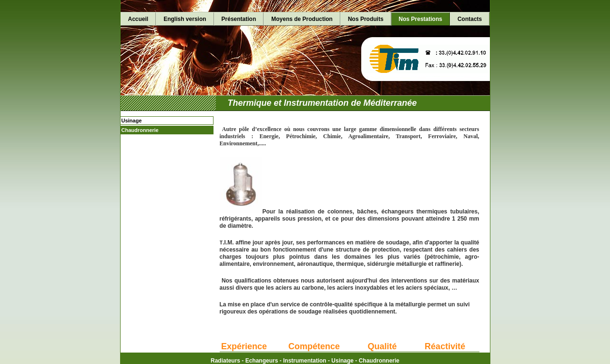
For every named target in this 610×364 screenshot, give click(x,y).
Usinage (132, 121)
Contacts (470, 19)
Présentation (239, 19)
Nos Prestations (421, 19)
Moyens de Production (302, 19)
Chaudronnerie (140, 130)
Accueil (138, 19)
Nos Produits (366, 19)
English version (185, 19)
